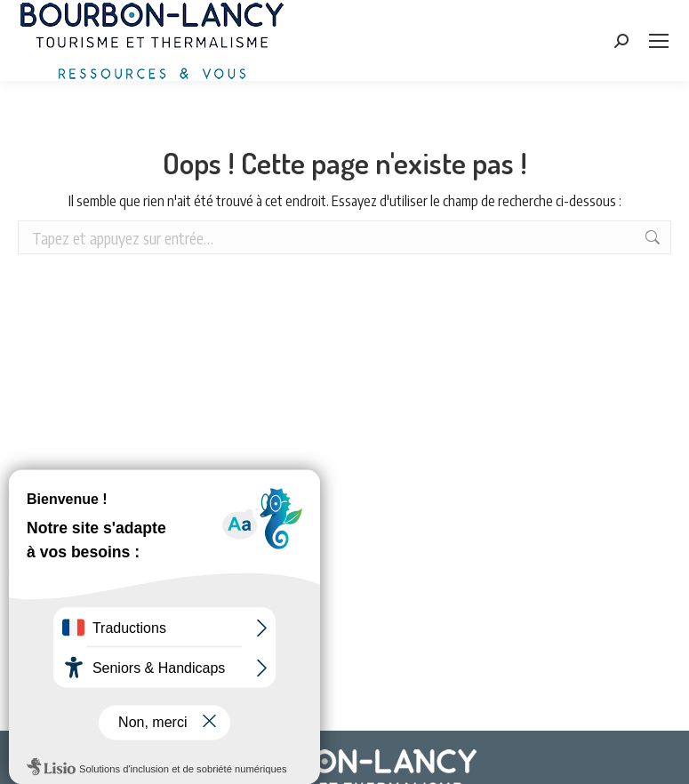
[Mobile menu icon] (659, 41)
